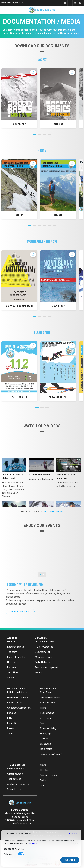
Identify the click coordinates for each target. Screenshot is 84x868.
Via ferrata (45, 718)
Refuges (12, 713)
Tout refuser (72, 834)
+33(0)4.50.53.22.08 (21, 824)
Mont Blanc (46, 692)
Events (38, 673)
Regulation (13, 723)
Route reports (14, 703)
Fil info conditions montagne (19, 692)
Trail (42, 723)
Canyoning (45, 739)
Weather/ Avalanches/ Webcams (19, 708)
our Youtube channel (53, 512)
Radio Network (42, 662)
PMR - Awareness (44, 647)
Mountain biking (48, 728)
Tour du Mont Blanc (50, 697)
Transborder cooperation (47, 667)
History (11, 662)
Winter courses (15, 774)
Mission (11, 642)
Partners (12, 667)
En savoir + (34, 843)
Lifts (10, 718)
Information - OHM (44, 642)
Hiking (43, 708)
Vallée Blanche (47, 703)
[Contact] (65, 3)
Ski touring (45, 744)
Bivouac (11, 728)
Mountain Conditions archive (19, 697)
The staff (12, 652)
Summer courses (16, 769)
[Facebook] (70, 3)
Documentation (43, 652)
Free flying (45, 733)
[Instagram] (80, 3)
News (43, 765)
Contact (11, 678)
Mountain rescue (43, 657)
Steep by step (15, 789)
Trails (43, 780)
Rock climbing (47, 713)
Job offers (13, 673)
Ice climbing (46, 749)
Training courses (48, 775)
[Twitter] (75, 3)
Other (43, 786)
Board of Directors (17, 657)
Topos (10, 733)
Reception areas (16, 647)
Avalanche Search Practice (19, 784)
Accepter (70, 860)
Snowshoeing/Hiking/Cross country (52, 754)
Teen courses (14, 779)
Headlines (45, 770)
